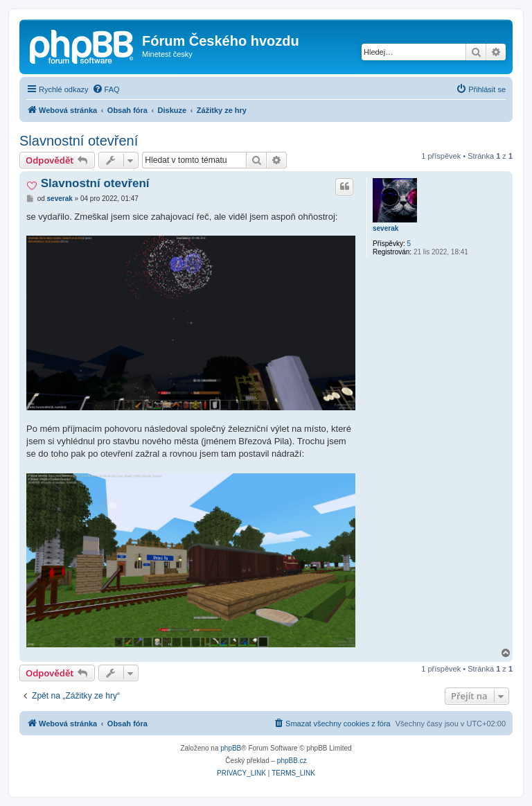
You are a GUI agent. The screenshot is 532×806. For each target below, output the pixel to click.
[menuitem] (106, 89)
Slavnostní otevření (79, 141)
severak (385, 228)
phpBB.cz (292, 761)
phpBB (231, 748)
